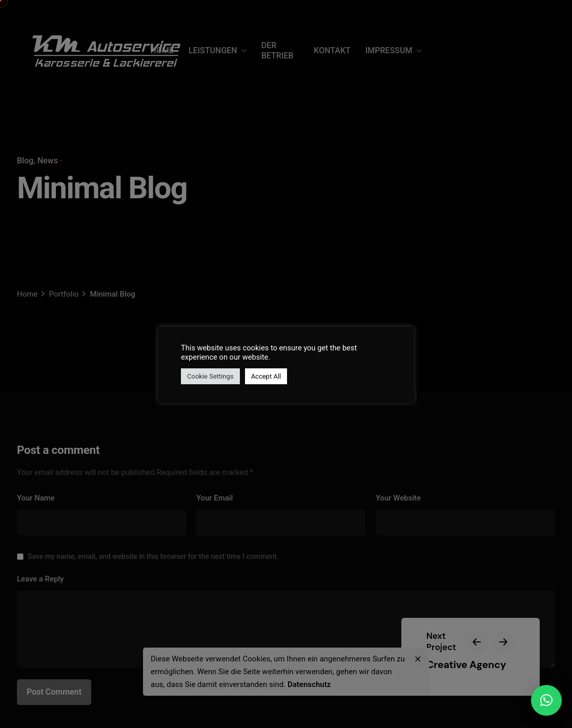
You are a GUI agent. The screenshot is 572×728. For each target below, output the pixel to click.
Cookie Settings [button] (210, 376)
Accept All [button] (266, 376)
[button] (546, 700)
